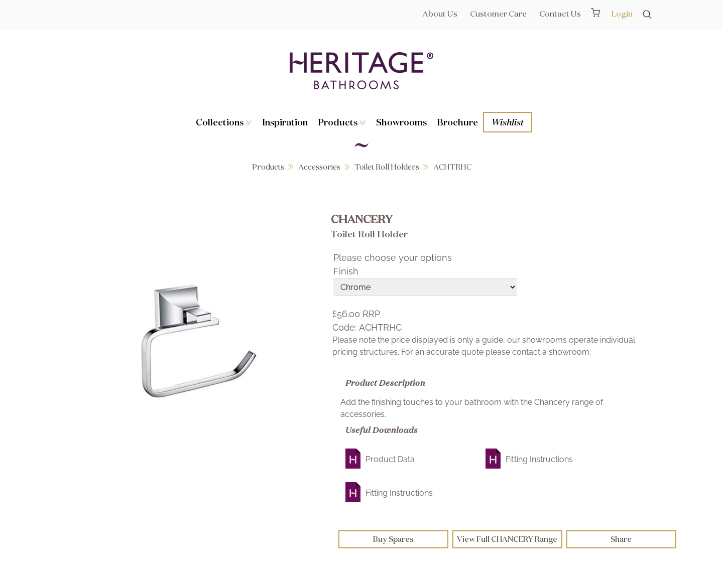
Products (342, 122)
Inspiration (285, 122)
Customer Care (498, 14)
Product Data (390, 459)
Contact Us (560, 14)
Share (621, 539)
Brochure (457, 122)
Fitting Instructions (539, 459)
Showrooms (401, 122)
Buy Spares (393, 539)
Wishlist (508, 122)
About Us (440, 14)
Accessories (319, 167)
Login (622, 14)
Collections (224, 122)
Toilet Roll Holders (387, 167)
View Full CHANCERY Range (507, 539)
